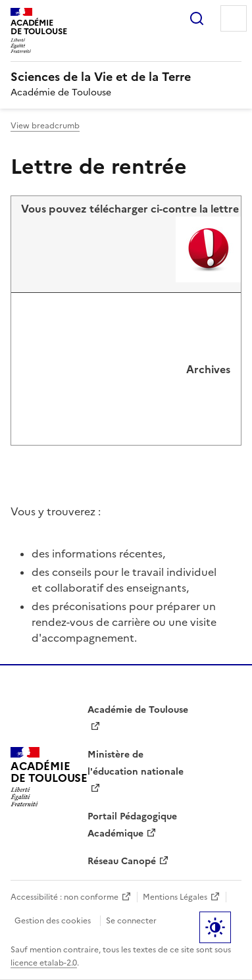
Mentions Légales (175, 897)
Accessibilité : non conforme (64, 897)
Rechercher (197, 18)
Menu (234, 18)
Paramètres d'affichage (215, 927)
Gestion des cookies (53, 921)
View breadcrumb (45, 126)
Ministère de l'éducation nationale (136, 763)
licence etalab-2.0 (44, 963)
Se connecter (131, 921)
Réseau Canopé (122, 861)
